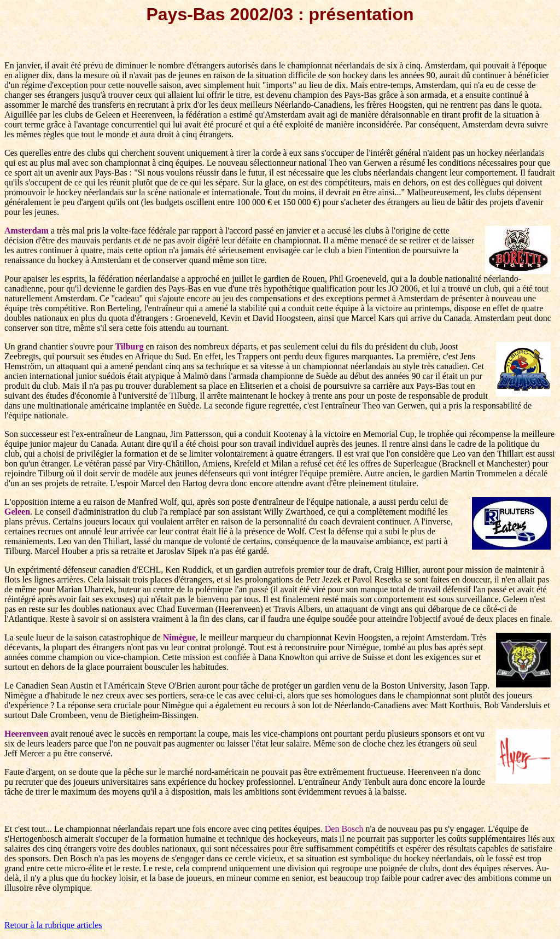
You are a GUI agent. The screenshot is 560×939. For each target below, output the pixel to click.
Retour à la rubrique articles (53, 925)
